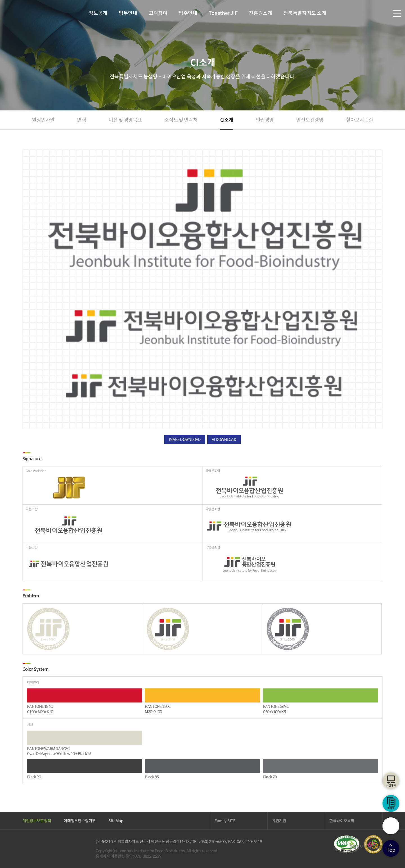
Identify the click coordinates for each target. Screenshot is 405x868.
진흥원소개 (260, 13)
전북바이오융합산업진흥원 (37, 13)
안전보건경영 (310, 120)
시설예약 (391, 781)
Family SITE (225, 821)
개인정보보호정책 (37, 821)
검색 (391, 826)
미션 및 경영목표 (125, 120)
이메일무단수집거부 (80, 821)
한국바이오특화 (342, 821)
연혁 (82, 120)
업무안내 (128, 13)
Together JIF (223, 13)
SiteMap (116, 821)
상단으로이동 (391, 848)
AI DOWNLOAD (224, 439)
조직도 (391, 803)
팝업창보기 (358, 847)
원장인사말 (43, 120)
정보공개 (98, 13)
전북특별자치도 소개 (305, 13)
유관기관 (279, 821)
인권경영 (265, 120)
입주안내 (188, 13)
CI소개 (227, 120)
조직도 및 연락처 (181, 120)
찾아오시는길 (360, 120)
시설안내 (375, 847)
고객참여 (158, 13)
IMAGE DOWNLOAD (185, 439)
